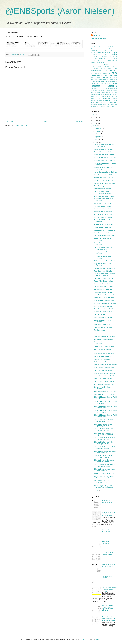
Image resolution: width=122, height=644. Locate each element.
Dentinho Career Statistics (102, 189)
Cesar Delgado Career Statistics (104, 309)
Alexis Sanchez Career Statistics (104, 336)
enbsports (96, 35)
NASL (98, 75)
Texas (104, 100)
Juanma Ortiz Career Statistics (104, 287)
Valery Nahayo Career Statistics (104, 203)
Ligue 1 (102, 71)
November (98, 131)
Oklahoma (106, 79)
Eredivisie (103, 61)
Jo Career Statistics (100, 315)
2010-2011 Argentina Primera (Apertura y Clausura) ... (103, 420)
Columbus (94, 57)
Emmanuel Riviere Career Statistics (105, 365)
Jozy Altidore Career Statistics (104, 339)
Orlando (93, 81)
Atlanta (110, 47)
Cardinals (101, 51)
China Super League (110, 53)
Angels (101, 47)
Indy (92, 67)
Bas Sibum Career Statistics (103, 233)
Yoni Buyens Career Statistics (104, 212)
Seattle (105, 94)
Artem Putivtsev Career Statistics (105, 175)
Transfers (114, 100)
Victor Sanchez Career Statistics (104, 155)
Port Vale (100, 83)
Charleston (114, 51)
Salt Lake (98, 92)
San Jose (99, 94)
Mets (92, 73)
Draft (115, 59)
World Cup (99, 106)
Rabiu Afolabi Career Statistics (104, 281)
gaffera (85, 639)
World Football (106, 106)
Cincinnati (102, 55)
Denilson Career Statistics (102, 356)
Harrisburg (93, 65)
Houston (106, 65)
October (97, 134)
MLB (110, 73)
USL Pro (106, 102)
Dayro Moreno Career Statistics (104, 301)
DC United (99, 59)
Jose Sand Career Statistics (103, 327)
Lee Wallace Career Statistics (103, 317)
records (97, 90)
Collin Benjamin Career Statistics (105, 230)
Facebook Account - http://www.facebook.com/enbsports (105, 332)
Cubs (111, 57)
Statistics (93, 98)
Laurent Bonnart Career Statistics (105, 394)
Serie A (111, 94)
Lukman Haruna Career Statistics (105, 183)
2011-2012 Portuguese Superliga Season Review (109, 589)
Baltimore (114, 47)
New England (109, 75)
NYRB (97, 79)
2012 (95, 123)
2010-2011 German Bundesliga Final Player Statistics (104, 461)
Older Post (80, 122)
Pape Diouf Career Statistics (103, 271)
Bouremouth (105, 49)
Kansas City (98, 69)
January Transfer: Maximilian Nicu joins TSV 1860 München (109, 619)
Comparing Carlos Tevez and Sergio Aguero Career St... (103, 456)
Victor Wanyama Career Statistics (105, 289)
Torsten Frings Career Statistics (104, 346)
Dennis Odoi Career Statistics (103, 217)
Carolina (107, 51)
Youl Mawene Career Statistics (104, 292)
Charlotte (93, 53)
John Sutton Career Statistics (103, 278)
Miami (95, 73)
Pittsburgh (110, 81)
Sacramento (114, 90)
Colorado (114, 55)
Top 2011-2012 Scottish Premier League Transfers (104, 248)
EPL (98, 61)
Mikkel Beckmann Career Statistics (105, 261)
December (98, 128)
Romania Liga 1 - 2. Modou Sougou (108, 501)
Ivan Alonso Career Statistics (103, 306)
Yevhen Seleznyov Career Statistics (105, 172)
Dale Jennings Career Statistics (104, 368)
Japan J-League (103, 67)
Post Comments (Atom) (21, 125)
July (96, 142)
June (96, 490)
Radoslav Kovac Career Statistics (105, 160)
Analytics (96, 47)
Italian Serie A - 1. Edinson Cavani (108, 554)
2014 (95, 118)
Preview (114, 83)
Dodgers (111, 59)
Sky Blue (99, 96)
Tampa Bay (99, 100)
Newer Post (10, 122)
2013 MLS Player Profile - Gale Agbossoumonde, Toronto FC (108, 608)
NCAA (103, 76)
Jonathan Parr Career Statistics (104, 381)
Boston (99, 49)
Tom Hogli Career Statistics (103, 206)
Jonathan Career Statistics (103, 359)
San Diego (111, 92)
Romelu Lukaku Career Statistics (105, 354)
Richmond (102, 90)
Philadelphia (103, 81)
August (97, 139)
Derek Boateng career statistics (104, 186)
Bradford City (113, 49)
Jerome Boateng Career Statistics (105, 376)
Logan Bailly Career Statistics (103, 149)
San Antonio (105, 92)
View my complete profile (98, 38)
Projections (94, 88)
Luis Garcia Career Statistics (103, 324)
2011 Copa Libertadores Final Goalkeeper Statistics (104, 429)
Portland (107, 83)
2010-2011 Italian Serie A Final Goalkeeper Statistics (104, 443)
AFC (92, 47)
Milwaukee (100, 73)
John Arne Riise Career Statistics (105, 370)
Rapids (92, 90)
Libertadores (95, 71)
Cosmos (100, 57)
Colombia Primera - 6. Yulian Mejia (109, 531)
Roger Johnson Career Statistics (104, 373)
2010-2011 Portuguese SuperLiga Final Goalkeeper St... (105, 452)
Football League (112, 61)
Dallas (115, 57)
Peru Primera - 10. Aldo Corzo (108, 542)
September (98, 137)
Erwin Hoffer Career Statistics (103, 225)
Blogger (98, 639)
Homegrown (100, 65)
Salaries (93, 92)
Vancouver (113, 102)
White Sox (114, 104)
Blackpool (93, 49)
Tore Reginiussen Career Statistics (105, 268)
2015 (95, 115)
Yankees (112, 106)
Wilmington (93, 106)
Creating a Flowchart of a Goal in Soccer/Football (109, 514)
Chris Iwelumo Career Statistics (104, 384)
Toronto (108, 100)
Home (45, 122)
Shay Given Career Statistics (103, 379)
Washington (94, 104)
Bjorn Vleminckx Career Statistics (105, 196)
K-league (111, 67)
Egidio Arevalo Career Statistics (104, 298)
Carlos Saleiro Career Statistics (104, 152)
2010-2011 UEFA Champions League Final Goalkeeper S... (104, 434)
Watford (100, 104)
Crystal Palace (106, 57)
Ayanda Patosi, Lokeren (107, 577)
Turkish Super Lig (96, 102)
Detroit (106, 59)
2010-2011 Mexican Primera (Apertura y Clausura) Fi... (103, 425)
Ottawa (97, 81)
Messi (115, 71)
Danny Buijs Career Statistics (103, 284)
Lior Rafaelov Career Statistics (104, 209)
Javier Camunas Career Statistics (105, 362)
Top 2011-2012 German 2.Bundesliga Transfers (102, 192)
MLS (114, 73)
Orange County (113, 79)
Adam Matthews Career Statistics (105, 295)
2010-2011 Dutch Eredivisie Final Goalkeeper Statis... (105, 482)
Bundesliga (94, 51)
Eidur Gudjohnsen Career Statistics (105, 392)
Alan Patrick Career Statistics (103, 178)
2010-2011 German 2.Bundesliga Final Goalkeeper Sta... (105, 465)
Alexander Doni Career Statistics (104, 474)
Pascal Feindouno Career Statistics (105, 158)
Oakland (101, 79)
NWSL (93, 79)
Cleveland (108, 55)
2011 (95, 126)
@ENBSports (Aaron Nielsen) (60, 11)
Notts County (113, 78)
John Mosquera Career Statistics (104, 236)
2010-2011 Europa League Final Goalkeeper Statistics (104, 438)
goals (115, 63)
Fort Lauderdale (108, 63)
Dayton (92, 59)
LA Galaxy (107, 69)
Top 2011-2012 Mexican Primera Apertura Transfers (104, 275)
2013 (95, 120)
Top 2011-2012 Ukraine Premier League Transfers (104, 146)
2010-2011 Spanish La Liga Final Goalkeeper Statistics (105, 447)
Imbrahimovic (113, 65)
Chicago (99, 53)
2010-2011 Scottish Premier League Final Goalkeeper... (104, 486)
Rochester (107, 90)
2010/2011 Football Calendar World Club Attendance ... (105, 398)
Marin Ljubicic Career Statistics (104, 181)
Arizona (105, 47)
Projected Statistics (104, 86)
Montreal (93, 75)
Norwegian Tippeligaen (102, 77)
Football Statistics (96, 63)
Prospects (101, 88)
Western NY (106, 104)
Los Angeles (109, 71)
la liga (114, 69)
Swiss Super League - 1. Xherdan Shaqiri (109, 565)
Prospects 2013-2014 (111, 88)
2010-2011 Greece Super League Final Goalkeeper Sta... (105, 470)
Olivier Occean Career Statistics (104, 227)
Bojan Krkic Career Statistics (103, 312)
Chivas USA (95, 55)
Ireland (95, 67)
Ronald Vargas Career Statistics (104, 215)
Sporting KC (107, 96)
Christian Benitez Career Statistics (105, 303)
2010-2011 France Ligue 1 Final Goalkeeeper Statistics (104, 477)
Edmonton (93, 61)
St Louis (114, 96)
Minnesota (105, 73)
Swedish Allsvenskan (104, 98)
